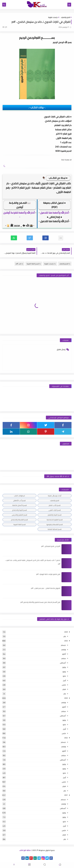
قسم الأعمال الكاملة (19, 505)
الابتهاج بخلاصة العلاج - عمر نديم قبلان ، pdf (46, 588)
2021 (66, 795)
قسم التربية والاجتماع (19, 510)
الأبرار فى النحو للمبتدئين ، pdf (51, 546)
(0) (5, 27)
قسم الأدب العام (55, 505)
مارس (64, 685)
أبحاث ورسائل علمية (55, 496)
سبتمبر (64, 658)
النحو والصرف (65, 17)
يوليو (64, 667)
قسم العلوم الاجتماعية (55, 520)
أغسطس (63, 663)
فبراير (64, 689)
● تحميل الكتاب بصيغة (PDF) (54, 205)
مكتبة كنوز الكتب (25, 850)
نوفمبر (64, 650)
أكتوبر (64, 654)
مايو (64, 676)
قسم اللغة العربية (34, 264)
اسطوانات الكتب (19, 496)
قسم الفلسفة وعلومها (55, 524)
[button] (45, 238)
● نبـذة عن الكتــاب (58, 178)
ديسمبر (63, 645)
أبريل (64, 680)
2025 (66, 632)
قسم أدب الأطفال (19, 500)
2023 (66, 698)
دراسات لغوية (53, 17)
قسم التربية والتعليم (55, 515)
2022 (66, 738)
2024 (66, 641)
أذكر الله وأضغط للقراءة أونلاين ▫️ (19, 215)
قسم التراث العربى (55, 510)
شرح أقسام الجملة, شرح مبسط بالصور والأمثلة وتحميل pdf (40, 602)
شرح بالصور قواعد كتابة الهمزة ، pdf (48, 574)
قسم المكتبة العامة (55, 529)
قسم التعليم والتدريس (19, 515)
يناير (65, 636)
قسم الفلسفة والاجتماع (19, 520)
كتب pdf (19, 264)
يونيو (64, 672)
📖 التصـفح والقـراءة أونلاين (20, 205)
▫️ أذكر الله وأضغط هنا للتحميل (55, 213)
